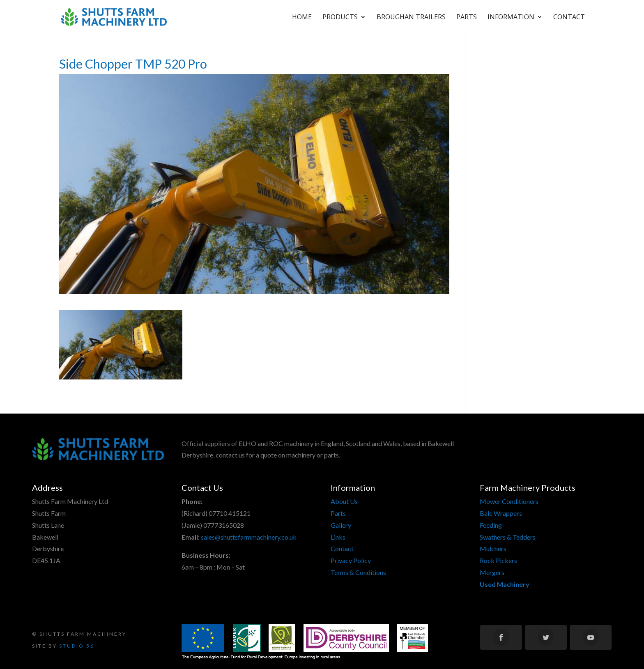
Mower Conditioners (509, 501)
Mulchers (493, 548)
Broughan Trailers (411, 18)
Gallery (341, 525)
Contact (569, 18)
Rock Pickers (498, 560)
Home (302, 18)
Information (511, 18)
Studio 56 (77, 646)
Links (338, 537)
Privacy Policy (351, 560)
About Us (344, 501)
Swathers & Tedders (508, 537)
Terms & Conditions (358, 572)
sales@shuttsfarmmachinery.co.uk (249, 537)
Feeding (491, 525)
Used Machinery (505, 584)
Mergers (492, 572)
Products (340, 18)
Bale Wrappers (501, 513)
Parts (467, 18)
